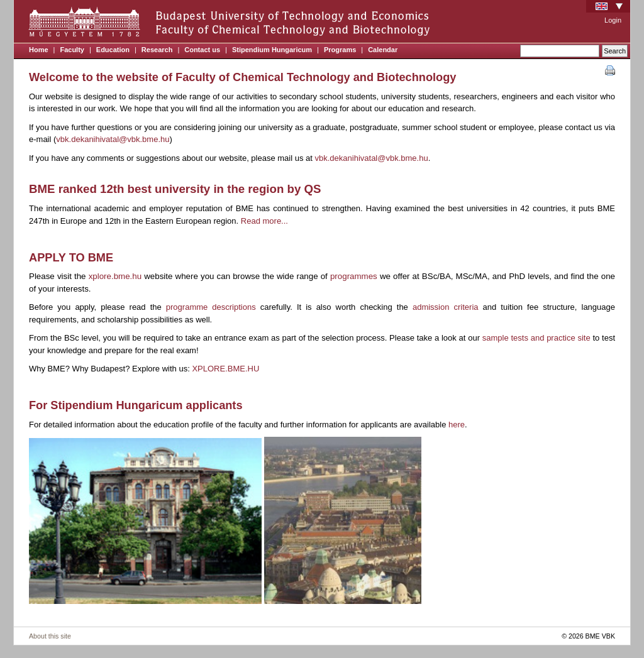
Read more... (264, 221)
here (457, 425)
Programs (340, 50)
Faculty (72, 50)
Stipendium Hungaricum (272, 50)
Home (39, 50)
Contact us (202, 50)
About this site (50, 636)
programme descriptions (211, 307)
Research (157, 50)
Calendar (383, 50)
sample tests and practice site (536, 338)
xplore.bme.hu (115, 276)
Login (613, 20)
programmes (355, 276)
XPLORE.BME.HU (225, 369)
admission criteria (446, 307)
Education (113, 50)
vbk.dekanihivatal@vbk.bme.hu (113, 139)
